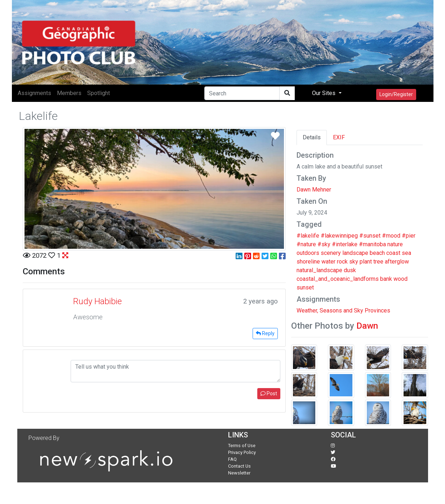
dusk (350, 270)
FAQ (232, 459)
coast (393, 253)
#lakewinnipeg (339, 236)
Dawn (367, 326)
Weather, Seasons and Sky (330, 310)
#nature (306, 244)
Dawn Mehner (314, 190)
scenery (331, 253)
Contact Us (239, 466)
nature (395, 244)
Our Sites (324, 93)
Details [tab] (312, 137)
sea (406, 253)
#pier (409, 236)
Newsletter (239, 473)
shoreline (308, 262)
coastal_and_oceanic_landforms (338, 279)
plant (366, 262)
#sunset (370, 236)
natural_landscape (319, 270)
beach (377, 253)
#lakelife (308, 236)
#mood (391, 236)
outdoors (308, 253)
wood (400, 279)
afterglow (397, 262)
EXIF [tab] (339, 137)
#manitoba (372, 244)
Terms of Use (242, 445)
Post (269, 393)
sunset (305, 287)
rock (342, 262)
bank (386, 279)
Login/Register (396, 94)
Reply (265, 333)
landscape (355, 253)
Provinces (377, 310)
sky (354, 262)
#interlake (345, 244)
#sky (324, 244)
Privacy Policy (242, 452)
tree (378, 262)
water (328, 262)
